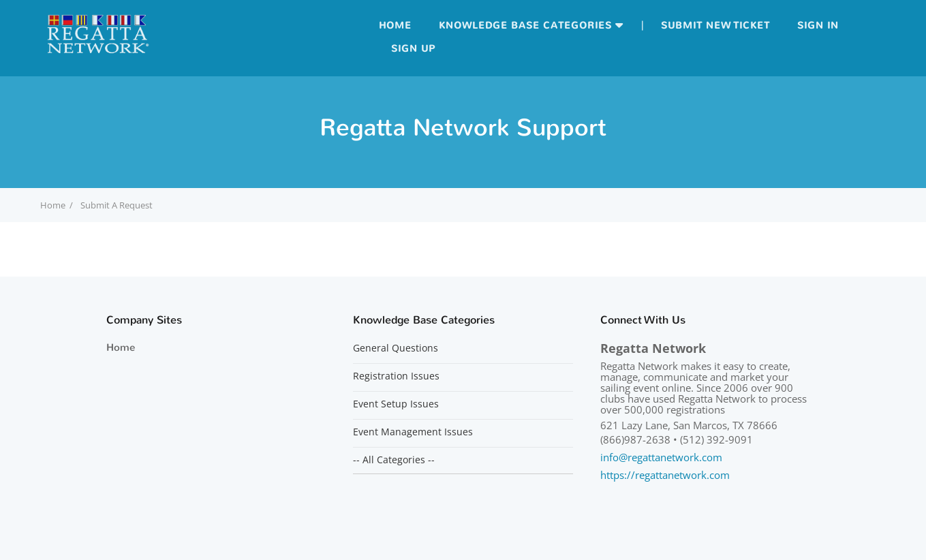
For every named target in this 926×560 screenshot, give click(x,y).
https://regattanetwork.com (665, 475)
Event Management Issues (413, 432)
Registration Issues (396, 376)
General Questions (396, 348)
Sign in (818, 26)
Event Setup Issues (396, 404)
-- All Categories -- (394, 460)
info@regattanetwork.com (661, 457)
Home (395, 26)
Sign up (413, 49)
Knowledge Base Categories (525, 26)
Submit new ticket (715, 26)
